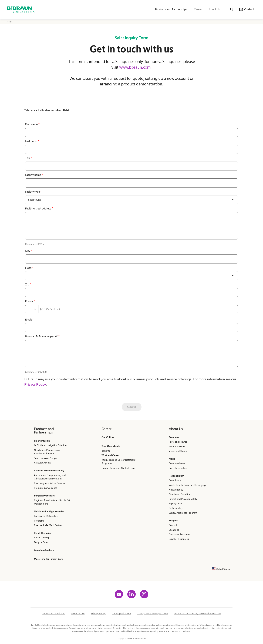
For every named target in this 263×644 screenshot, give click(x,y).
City (28, 251)
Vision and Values (178, 451)
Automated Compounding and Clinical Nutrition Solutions (50, 477)
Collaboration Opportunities (49, 511)
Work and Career (110, 455)
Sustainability (176, 508)
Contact (246, 10)
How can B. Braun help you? (42, 336)
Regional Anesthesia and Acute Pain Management (53, 502)
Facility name (34, 175)
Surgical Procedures (45, 496)
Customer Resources (180, 534)
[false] (131, 226)
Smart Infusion (42, 441)
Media (172, 459)
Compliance (175, 480)
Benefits (106, 451)
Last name (32, 141)
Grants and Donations (180, 494)
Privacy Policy (35, 384)
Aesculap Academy (44, 550)
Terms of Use (78, 613)
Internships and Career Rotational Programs (119, 462)
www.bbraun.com (135, 67)
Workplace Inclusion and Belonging (187, 485)
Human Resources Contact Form (118, 468)
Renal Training (41, 538)
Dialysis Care (41, 542)
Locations (174, 530)
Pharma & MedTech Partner (48, 525)
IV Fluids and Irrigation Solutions (51, 445)
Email (29, 320)
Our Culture (108, 437)
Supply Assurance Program (183, 513)
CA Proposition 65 (121, 613)
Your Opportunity (111, 446)
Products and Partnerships (171, 10)
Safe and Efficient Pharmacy (49, 471)
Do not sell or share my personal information (197, 613)
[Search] (232, 10)
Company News (177, 463)
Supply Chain (176, 503)
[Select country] (32, 309)
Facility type (33, 192)
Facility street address (39, 208)
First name (32, 124)
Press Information (178, 468)
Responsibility (176, 476)
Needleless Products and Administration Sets (47, 452)
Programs (39, 521)
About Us (214, 10)
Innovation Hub (177, 446)
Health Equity (176, 490)
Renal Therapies (43, 533)
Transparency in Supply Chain (152, 613)
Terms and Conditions (54, 613)
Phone (30, 301)
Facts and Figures (178, 442)
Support (173, 520)
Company (174, 437)
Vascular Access (42, 463)
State (29, 268)
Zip (28, 284)
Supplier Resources (179, 539)
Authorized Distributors (46, 516)
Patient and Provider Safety (183, 499)
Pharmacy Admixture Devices (49, 483)
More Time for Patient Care (48, 559)
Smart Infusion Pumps (45, 458)
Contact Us (175, 525)
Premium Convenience (46, 488)
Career (198, 10)
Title (29, 158)
